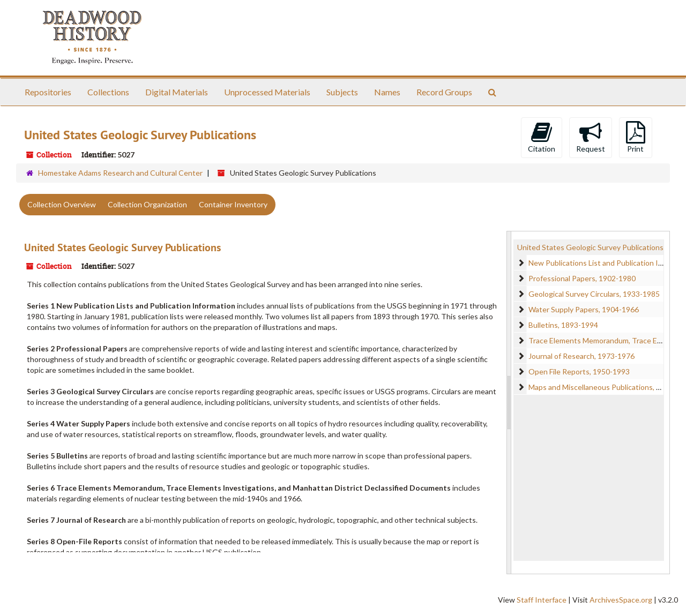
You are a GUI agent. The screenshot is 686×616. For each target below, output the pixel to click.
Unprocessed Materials (267, 92)
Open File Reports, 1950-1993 (579, 371)
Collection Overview (62, 204)
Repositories (48, 92)
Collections (108, 92)
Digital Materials (177, 92)
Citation (542, 137)
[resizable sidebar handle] (509, 403)
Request (591, 137)
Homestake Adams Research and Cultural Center (120, 173)
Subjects (342, 92)
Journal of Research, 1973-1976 (581, 356)
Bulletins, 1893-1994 (563, 325)
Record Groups (444, 92)
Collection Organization (147, 204)
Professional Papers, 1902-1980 (582, 278)
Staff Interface (542, 600)
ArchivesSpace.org (621, 600)
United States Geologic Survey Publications (122, 247)
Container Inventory (233, 204)
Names (387, 92)
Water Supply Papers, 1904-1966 (584, 309)
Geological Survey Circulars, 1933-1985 (594, 294)
